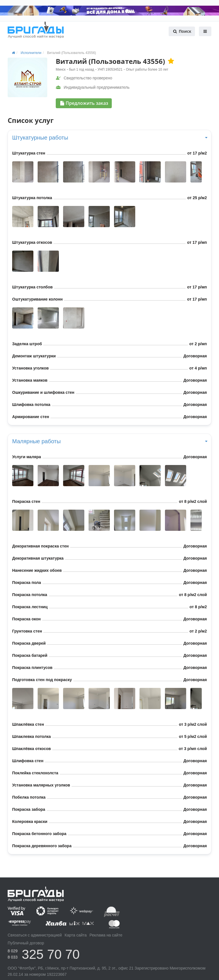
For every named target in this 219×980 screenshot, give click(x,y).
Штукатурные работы (109, 138)
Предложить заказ (84, 103)
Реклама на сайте (106, 935)
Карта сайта (76, 935)
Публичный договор (26, 943)
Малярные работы (109, 441)
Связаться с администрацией (35, 935)
